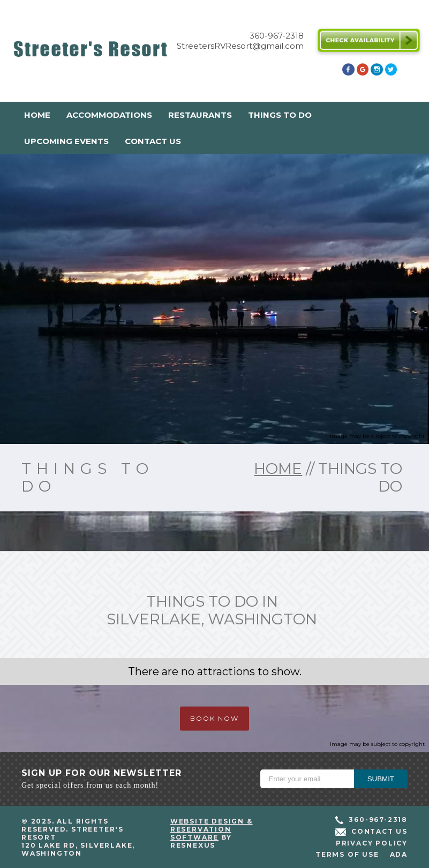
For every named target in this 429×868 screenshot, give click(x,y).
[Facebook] (348, 73)
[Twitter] (391, 73)
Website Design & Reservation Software (212, 829)
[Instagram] (377, 73)
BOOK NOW (214, 718)
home (278, 469)
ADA (399, 854)
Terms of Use (347, 854)
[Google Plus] (363, 73)
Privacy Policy (372, 843)
